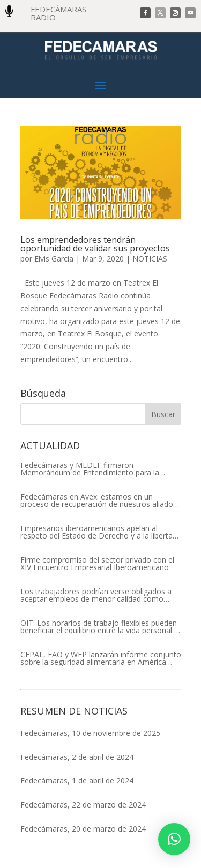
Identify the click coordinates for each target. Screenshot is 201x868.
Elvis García (54, 259)
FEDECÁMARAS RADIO (58, 13)
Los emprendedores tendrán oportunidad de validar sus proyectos (95, 244)
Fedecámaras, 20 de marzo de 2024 (83, 829)
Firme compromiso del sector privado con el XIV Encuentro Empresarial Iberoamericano (97, 564)
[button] (174, 839)
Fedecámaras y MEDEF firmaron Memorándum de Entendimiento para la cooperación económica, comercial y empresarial (90, 469)
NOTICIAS (150, 259)
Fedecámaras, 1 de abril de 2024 (77, 781)
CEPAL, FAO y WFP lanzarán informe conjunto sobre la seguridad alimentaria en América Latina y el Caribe (101, 658)
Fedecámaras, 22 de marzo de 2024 (83, 805)
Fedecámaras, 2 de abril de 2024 (77, 757)
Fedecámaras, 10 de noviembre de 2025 (90, 733)
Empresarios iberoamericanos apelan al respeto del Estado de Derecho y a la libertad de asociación (99, 532)
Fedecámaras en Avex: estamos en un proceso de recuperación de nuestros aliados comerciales (99, 501)
